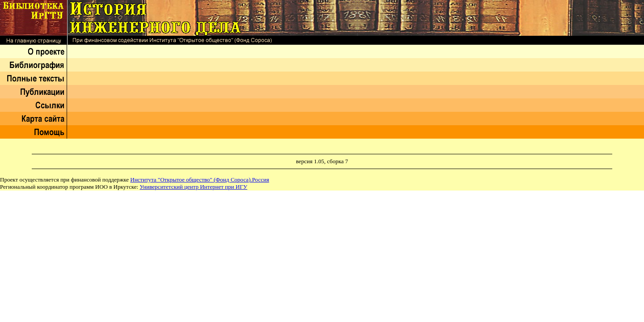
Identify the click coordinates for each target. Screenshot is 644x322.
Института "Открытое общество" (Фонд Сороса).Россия (199, 180)
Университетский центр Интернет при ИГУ (193, 187)
